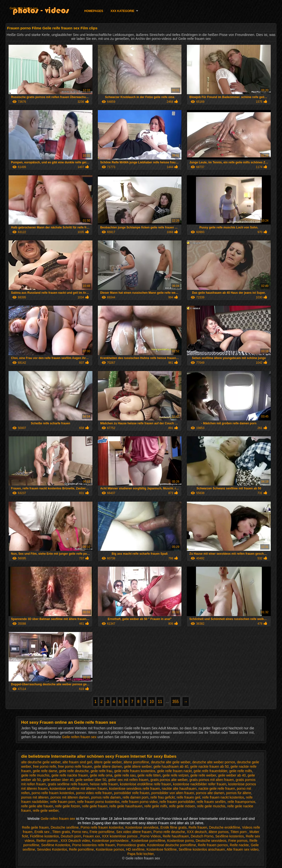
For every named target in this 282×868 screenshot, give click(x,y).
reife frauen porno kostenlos (98, 802)
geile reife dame (45, 771)
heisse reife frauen (104, 784)
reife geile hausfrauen (126, 806)
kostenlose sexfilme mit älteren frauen (78, 789)
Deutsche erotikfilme (225, 827)
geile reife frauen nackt (174, 771)
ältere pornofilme (136, 762)
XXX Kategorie (123, 11)
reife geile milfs (156, 806)
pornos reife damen (106, 797)
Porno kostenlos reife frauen (94, 845)
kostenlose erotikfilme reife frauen (145, 784)
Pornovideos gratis (131, 845)
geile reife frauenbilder (211, 771)
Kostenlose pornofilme (148, 841)
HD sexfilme (135, 849)
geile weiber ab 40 (232, 775)
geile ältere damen (108, 767)
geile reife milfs (241, 771)
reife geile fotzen (68, 806)
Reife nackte (239, 845)
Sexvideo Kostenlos (52, 849)
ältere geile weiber (108, 762)
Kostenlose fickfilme (162, 849)
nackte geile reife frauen (217, 789)
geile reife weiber (203, 775)
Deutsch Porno (202, 836)
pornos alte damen (210, 793)
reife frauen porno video (140, 802)
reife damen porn (135, 797)
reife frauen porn (63, 802)
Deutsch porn (71, 836)
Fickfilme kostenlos (45, 836)
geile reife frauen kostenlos (135, 771)
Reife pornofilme (81, 849)
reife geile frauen (95, 806)
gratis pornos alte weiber (169, 780)
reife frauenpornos (241, 802)
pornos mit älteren (35, 797)
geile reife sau (125, 775)
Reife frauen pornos (213, 845)
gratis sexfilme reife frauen (68, 784)
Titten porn (239, 832)
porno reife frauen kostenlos (53, 793)
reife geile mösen (182, 806)
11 (160, 702)
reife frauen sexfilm (211, 802)
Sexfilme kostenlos (230, 836)
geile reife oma (101, 775)
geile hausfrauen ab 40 (171, 767)
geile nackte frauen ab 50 (209, 767)
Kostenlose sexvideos (142, 827)
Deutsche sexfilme (65, 827)
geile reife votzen (176, 775)
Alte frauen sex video (243, 849)
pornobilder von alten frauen (173, 793)
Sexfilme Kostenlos (56, 845)
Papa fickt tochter (141, 854)
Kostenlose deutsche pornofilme (172, 845)
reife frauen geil (188, 797)
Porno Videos (151, 836)
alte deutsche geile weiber (41, 762)
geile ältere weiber (138, 767)
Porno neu (80, 832)
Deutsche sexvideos (211, 841)
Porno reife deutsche (169, 832)
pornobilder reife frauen (132, 793)
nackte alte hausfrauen (179, 789)
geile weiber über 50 (91, 780)
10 (152, 702)
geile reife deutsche (74, 771)
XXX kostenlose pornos (120, 836)
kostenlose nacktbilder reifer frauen (200, 784)
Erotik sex (42, 832)
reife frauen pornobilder (177, 802)
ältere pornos (219, 832)
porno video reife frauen (94, 793)
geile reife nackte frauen (70, 775)
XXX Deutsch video (75, 841)
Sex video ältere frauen (134, 832)
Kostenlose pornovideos (111, 841)
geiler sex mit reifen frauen (128, 780)
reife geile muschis (211, 806)
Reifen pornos (48, 841)
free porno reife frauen (75, 767)
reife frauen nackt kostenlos (223, 797)
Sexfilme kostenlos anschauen (202, 849)
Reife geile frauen (35, 827)
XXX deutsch (197, 832)
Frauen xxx (92, 836)
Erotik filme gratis (174, 827)
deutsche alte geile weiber (171, 762)
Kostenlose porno (181, 841)
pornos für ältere (239, 793)
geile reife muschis (35, 775)
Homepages (94, 11)
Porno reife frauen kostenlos (102, 827)
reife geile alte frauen (37, 806)
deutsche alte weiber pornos (214, 762)
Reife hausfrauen (176, 836)
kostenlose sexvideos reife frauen (135, 789)
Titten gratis (61, 832)
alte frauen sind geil (77, 762)
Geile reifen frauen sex (80, 737)
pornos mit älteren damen (70, 797)
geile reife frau (102, 771)
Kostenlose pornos (110, 849)
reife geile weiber (46, 811)
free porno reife (45, 767)
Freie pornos (238, 841)
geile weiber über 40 (58, 780)
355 (175, 702)
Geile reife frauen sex (24, 8)
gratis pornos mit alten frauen (211, 780)
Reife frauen (198, 827)
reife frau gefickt (163, 797)
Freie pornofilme (102, 832)
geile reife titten (149, 775)
